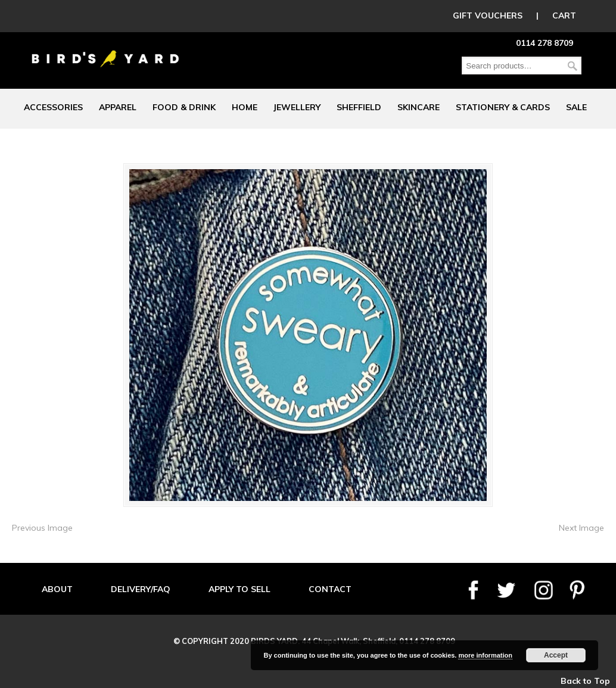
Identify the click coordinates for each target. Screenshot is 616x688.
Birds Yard (105, 50)
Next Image (581, 528)
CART (564, 15)
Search (573, 66)
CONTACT (330, 589)
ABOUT (57, 589)
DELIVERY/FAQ (141, 589)
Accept (556, 655)
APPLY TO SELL (239, 589)
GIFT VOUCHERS (488, 15)
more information (485, 655)
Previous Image (42, 528)
